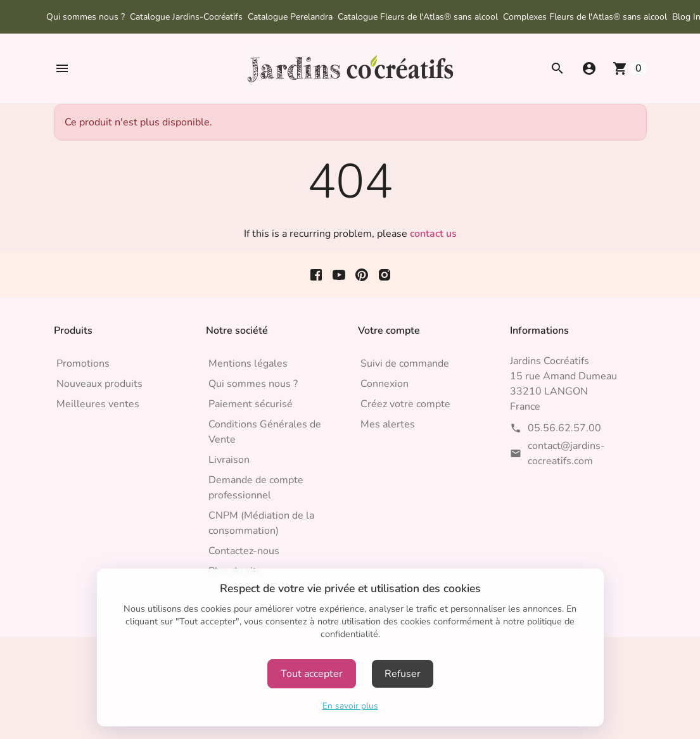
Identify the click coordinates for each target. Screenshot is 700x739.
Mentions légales (248, 363)
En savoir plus (350, 706)
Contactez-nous (244, 551)
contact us (433, 234)
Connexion (385, 384)
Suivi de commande (405, 363)
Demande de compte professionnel (256, 488)
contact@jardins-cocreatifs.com (566, 453)
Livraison (229, 460)
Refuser (403, 674)
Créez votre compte (405, 404)
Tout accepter (312, 674)
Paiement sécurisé (251, 404)
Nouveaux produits (99, 384)
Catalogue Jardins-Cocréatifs (186, 17)
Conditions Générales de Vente (265, 432)
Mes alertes (388, 424)
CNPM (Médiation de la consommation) (261, 523)
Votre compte (389, 331)
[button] (62, 68)
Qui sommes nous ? (86, 17)
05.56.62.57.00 (564, 428)
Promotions (83, 363)
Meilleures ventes (98, 404)
